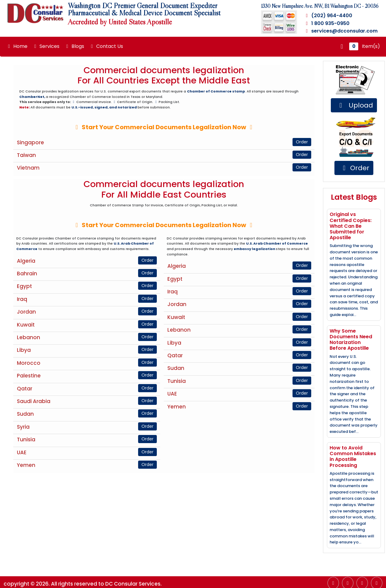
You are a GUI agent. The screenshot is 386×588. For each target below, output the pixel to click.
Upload (355, 105)
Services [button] (46, 46)
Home (17, 46)
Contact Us (106, 46)
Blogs (74, 46)
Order (302, 142)
